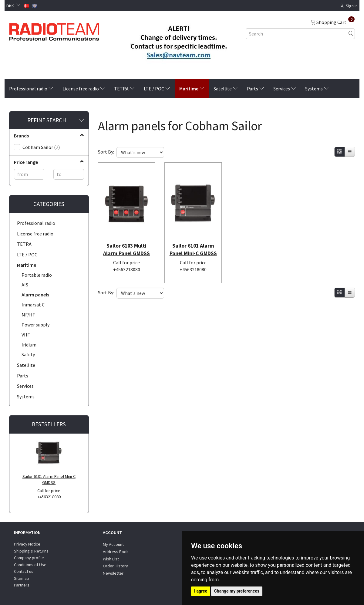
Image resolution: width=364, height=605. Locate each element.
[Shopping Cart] (333, 22)
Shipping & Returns (31, 551)
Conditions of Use (30, 565)
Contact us (24, 571)
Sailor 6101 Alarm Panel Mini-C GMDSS (49, 480)
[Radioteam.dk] (54, 30)
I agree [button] (201, 591)
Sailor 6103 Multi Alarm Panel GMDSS (126, 247)
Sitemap (22, 578)
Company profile (29, 558)
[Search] (351, 34)
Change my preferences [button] (237, 591)
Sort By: (106, 152)
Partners (22, 585)
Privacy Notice (27, 544)
